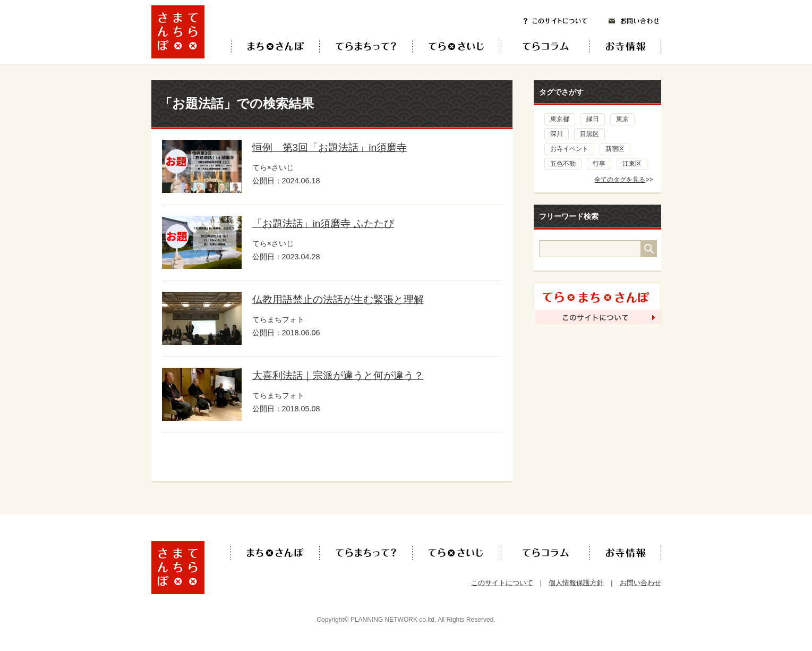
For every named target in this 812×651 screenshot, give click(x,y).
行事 (599, 164)
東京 (622, 119)
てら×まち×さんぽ (275, 47)
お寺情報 (634, 47)
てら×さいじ (456, 47)
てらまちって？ (366, 47)
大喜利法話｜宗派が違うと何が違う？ (338, 375)
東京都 (560, 119)
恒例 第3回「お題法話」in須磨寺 (330, 147)
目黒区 (589, 134)
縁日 (593, 119)
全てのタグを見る (620, 180)
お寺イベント (569, 149)
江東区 (632, 164)
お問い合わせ (634, 21)
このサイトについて (555, 21)
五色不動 (563, 164)
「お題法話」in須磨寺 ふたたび (323, 223)
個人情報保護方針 (576, 583)
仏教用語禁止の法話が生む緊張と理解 (338, 299)
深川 (557, 134)
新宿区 (615, 149)
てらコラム (537, 47)
